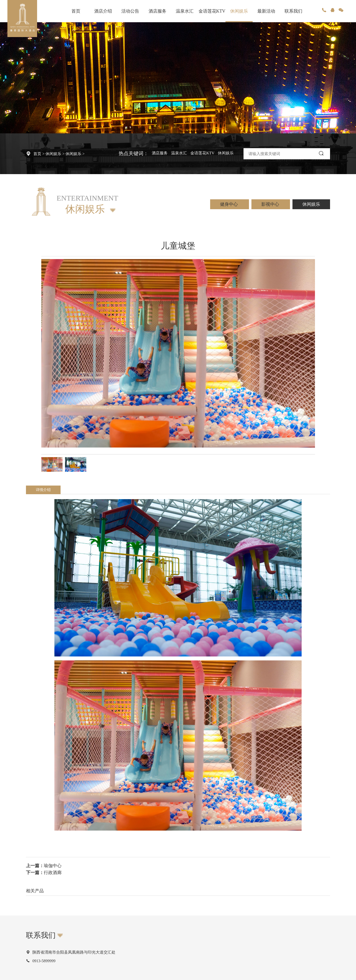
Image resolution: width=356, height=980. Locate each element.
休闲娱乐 (239, 11)
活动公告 (130, 11)
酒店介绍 (103, 11)
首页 (76, 11)
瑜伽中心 (53, 866)
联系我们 (293, 11)
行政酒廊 (53, 873)
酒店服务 (157, 11)
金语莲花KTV (212, 11)
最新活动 (266, 11)
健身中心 (230, 204)
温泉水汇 (185, 11)
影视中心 (271, 204)
